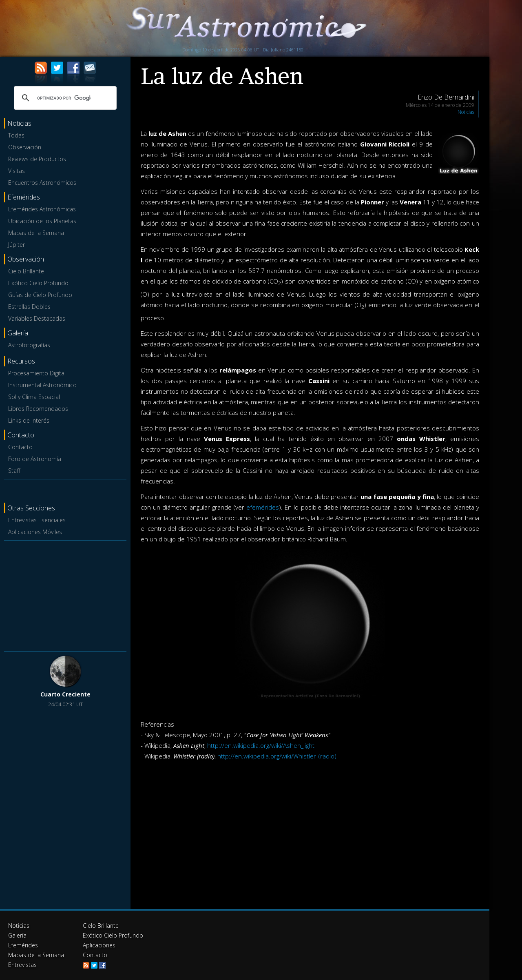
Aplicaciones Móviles (35, 532)
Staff (14, 471)
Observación (25, 147)
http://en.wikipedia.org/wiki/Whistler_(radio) (277, 756)
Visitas (17, 171)
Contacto (20, 447)
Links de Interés (29, 420)
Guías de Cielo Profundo (40, 295)
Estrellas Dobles (29, 307)
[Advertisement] (65, 594)
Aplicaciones (99, 945)
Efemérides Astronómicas (42, 209)
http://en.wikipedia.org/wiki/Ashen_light (261, 745)
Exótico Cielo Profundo (38, 283)
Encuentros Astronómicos (42, 183)
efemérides (263, 507)
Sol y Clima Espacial (34, 397)
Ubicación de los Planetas (42, 221)
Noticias (466, 112)
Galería (17, 935)
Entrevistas (22, 965)
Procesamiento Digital (37, 373)
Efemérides (23, 945)
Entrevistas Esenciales (37, 520)
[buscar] (64, 98)
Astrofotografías (29, 345)
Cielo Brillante (26, 271)
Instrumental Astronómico (42, 385)
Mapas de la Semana (36, 233)
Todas (16, 135)
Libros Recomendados (38, 409)
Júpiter (17, 245)
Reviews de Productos (37, 159)
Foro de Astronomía (35, 459)
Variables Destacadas (37, 318)
